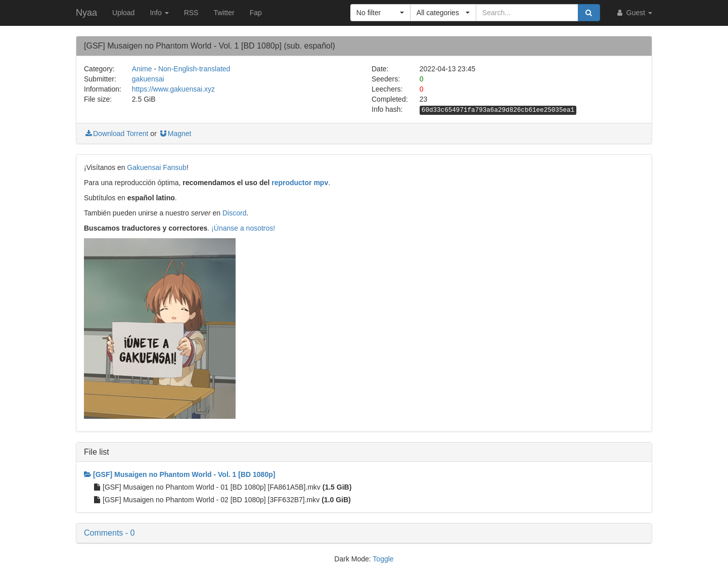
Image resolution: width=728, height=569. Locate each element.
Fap (256, 13)
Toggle (383, 559)
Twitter (224, 13)
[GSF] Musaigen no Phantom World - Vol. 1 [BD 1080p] (179, 474)
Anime (142, 69)
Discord (234, 213)
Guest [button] (634, 13)
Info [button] (159, 13)
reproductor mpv (300, 183)
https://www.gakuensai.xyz (173, 89)
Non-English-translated (194, 69)
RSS (191, 13)
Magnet (175, 134)
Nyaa (86, 13)
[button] (380, 13)
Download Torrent (116, 134)
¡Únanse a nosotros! (243, 228)
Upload (123, 13)
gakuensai (148, 79)
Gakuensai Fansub (157, 167)
